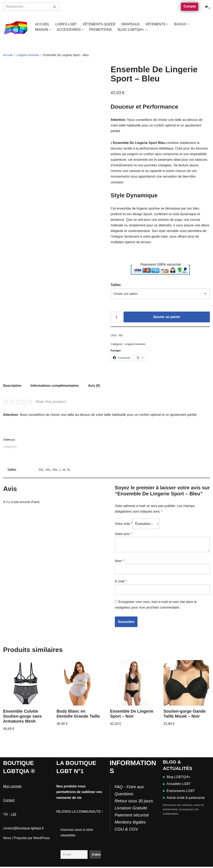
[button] (168, 24)
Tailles (116, 285)
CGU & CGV (126, 830)
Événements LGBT (179, 792)
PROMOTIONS (101, 30)
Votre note (124, 525)
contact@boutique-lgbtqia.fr (24, 829)
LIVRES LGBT (66, 24)
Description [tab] (12, 386)
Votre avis (123, 535)
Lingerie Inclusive (28, 55)
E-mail (121, 583)
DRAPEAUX (131, 24)
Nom (119, 562)
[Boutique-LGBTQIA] (16, 27)
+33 (13, 816)
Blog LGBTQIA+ (177, 778)
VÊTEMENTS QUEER (99, 24)
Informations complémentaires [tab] (55, 386)
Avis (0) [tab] (94, 386)
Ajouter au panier (167, 318)
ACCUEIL (42, 24)
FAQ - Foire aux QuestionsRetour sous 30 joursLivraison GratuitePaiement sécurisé (134, 802)
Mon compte (12, 788)
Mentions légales (130, 823)
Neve (7, 839)
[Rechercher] (27, 7)
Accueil (8, 55)
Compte (190, 6)
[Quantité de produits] (117, 318)
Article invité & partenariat (184, 799)
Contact (9, 802)
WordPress (42, 839)
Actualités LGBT (177, 785)
